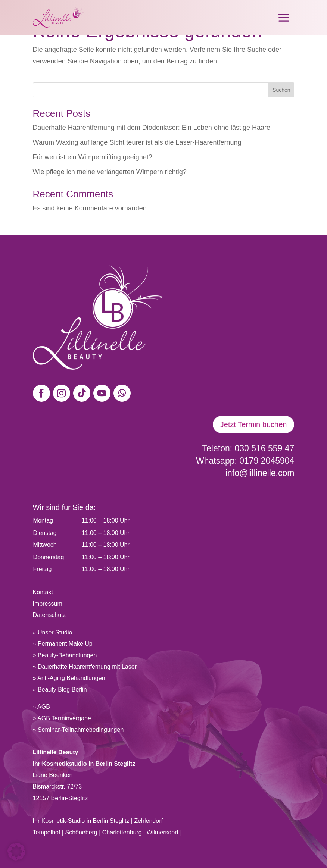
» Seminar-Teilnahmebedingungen (78, 730)
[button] (16, 852)
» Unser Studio (53, 632)
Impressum (48, 604)
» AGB (41, 707)
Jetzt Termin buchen (254, 424)
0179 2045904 (267, 461)
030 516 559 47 (265, 448)
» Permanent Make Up (63, 644)
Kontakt (43, 592)
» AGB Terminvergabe (62, 718)
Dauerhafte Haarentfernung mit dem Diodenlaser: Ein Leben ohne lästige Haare (152, 128)
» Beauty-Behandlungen (65, 655)
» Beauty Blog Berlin (60, 690)
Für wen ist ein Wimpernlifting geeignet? (93, 157)
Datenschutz (49, 615)
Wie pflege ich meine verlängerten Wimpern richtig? (110, 172)
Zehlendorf (148, 821)
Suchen (281, 90)
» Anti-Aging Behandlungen (69, 678)
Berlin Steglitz (111, 821)
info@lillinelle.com (260, 473)
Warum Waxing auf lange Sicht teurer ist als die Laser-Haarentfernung (137, 142)
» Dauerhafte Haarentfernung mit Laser (85, 667)
